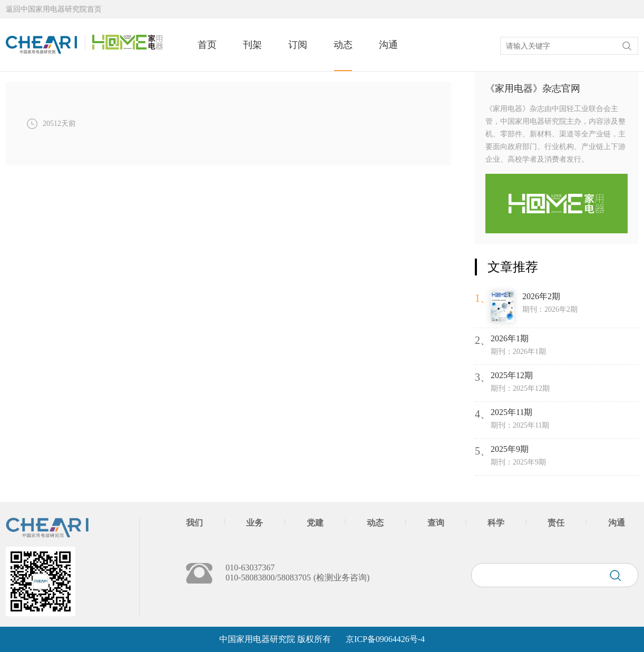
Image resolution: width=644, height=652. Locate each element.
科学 (496, 523)
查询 (436, 523)
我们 (194, 523)
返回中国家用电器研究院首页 (54, 9)
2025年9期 (510, 449)
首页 (207, 45)
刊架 (252, 45)
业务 (255, 523)
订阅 (298, 45)
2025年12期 (512, 375)
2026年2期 (541, 296)
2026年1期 (510, 338)
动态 (343, 45)
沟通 (388, 45)
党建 (315, 523)
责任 (556, 523)
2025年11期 (511, 412)
